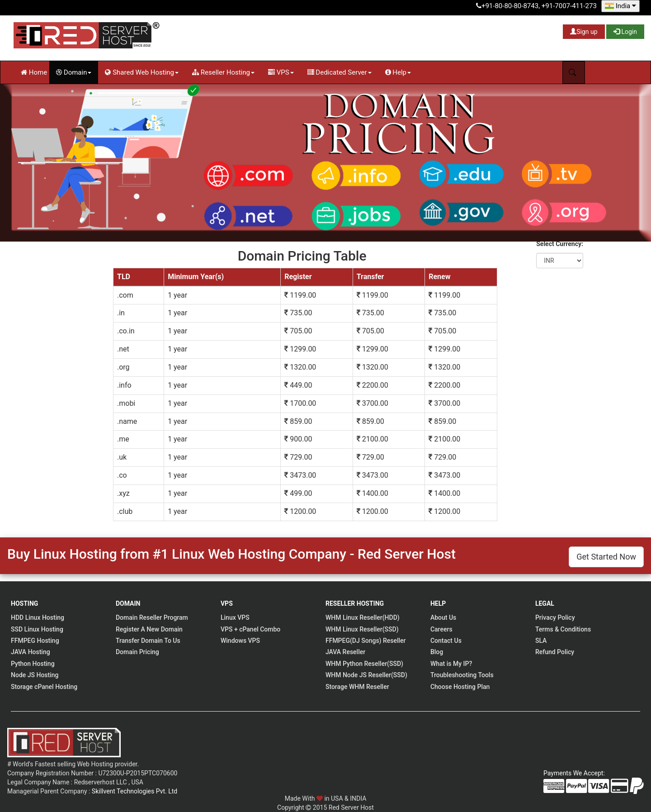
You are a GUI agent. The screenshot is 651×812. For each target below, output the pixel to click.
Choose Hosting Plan (460, 687)
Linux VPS (235, 617)
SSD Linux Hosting (37, 629)
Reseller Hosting (223, 72)
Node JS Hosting (35, 675)
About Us (443, 617)
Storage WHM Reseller (357, 687)
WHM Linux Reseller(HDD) (363, 617)
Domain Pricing (137, 652)
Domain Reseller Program (152, 617)
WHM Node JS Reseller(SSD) (366, 675)
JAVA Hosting (31, 652)
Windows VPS (240, 641)
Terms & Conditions (563, 629)
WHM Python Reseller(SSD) (364, 664)
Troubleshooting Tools (462, 675)
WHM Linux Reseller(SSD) (362, 629)
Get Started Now (606, 557)
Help (398, 72)
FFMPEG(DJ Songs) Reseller (366, 641)
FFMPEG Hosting (35, 641)
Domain (74, 72)
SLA (541, 641)
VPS (281, 72)
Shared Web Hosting (142, 72)
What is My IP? (451, 664)
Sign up (584, 32)
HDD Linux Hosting (38, 617)
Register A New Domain (149, 629)
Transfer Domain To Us (148, 641)
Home (34, 72)
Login (625, 32)
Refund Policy (555, 652)
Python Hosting (33, 664)
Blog (437, 652)
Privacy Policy (555, 617)
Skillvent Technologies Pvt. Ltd (134, 791)
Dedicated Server (340, 72)
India (620, 6)
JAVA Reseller (345, 652)
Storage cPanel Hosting (44, 687)
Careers (441, 629)
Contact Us (446, 641)
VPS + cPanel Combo (250, 629)
